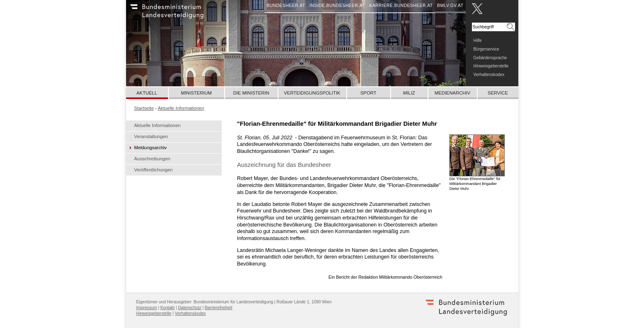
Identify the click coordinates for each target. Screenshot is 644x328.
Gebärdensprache (490, 58)
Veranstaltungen (151, 136)
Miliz (409, 93)
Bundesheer (177, 14)
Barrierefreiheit (219, 308)
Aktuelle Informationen (158, 125)
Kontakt (167, 308)
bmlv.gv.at (450, 6)
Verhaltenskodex (489, 75)
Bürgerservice (486, 49)
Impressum (147, 308)
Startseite (144, 108)
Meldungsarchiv (151, 148)
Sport (369, 93)
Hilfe (478, 40)
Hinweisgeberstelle (491, 66)
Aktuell (147, 93)
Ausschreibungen (152, 159)
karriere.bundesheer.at (401, 6)
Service (498, 93)
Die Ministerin (251, 93)
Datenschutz (190, 308)
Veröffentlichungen (154, 170)
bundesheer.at (286, 6)
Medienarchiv (452, 93)
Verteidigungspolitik (312, 93)
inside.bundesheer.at (337, 6)
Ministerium (196, 93)
